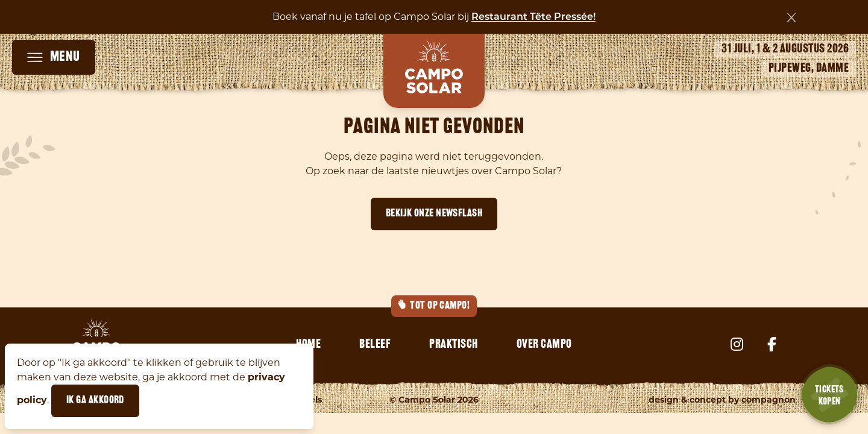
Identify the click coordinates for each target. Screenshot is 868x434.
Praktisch (454, 345)
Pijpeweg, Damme (809, 69)
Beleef (375, 345)
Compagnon (769, 400)
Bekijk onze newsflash (434, 214)
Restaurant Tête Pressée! (533, 17)
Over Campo (544, 345)
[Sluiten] (791, 17)
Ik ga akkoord (95, 401)
